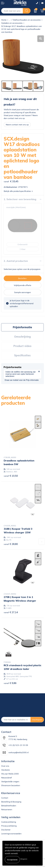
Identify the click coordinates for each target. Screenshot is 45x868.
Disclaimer (6, 830)
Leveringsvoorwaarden (11, 834)
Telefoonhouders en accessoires (27, 20)
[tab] (22, 327)
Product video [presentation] (22, 346)
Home (4, 20)
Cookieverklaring (9, 822)
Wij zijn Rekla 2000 (10, 774)
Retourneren (7, 809)
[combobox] (12, 11)
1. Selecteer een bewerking (20, 199)
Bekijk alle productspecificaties (18, 191)
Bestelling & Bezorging (11, 802)
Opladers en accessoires (12, 23)
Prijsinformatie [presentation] (22, 327)
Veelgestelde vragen (10, 782)
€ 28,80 (11, 544)
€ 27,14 (11, 612)
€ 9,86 (10, 683)
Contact (5, 798)
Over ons (5, 766)
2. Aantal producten (16, 261)
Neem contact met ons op (17, 125)
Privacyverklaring (9, 826)
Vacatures (6, 770)
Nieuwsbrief (7, 778)
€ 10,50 (11, 476)
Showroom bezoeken (11, 785)
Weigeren (24, 859)
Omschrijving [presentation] (22, 337)
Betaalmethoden (9, 806)
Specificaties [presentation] (22, 355)
